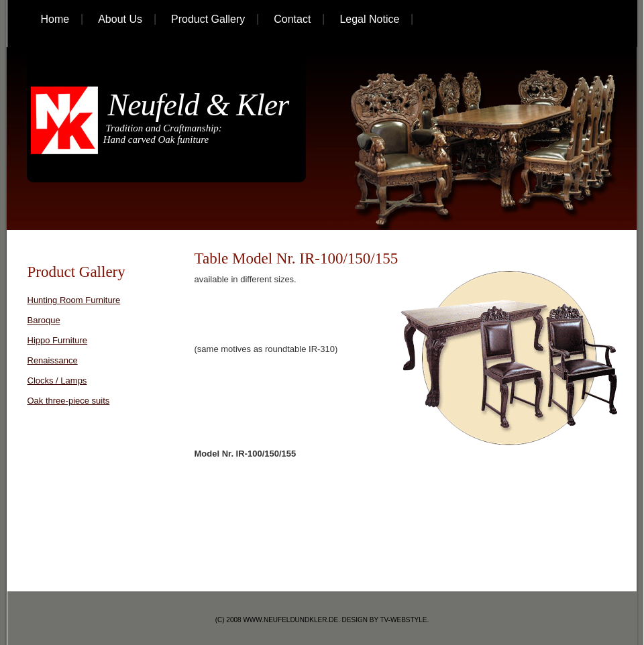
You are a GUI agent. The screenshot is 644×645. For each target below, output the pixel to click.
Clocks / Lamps (57, 380)
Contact (292, 19)
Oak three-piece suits (69, 401)
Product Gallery (208, 19)
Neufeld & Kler (195, 105)
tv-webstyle (404, 620)
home (55, 19)
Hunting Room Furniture (74, 300)
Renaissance (53, 360)
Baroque (44, 320)
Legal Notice (369, 19)
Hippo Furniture (58, 340)
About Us (120, 19)
